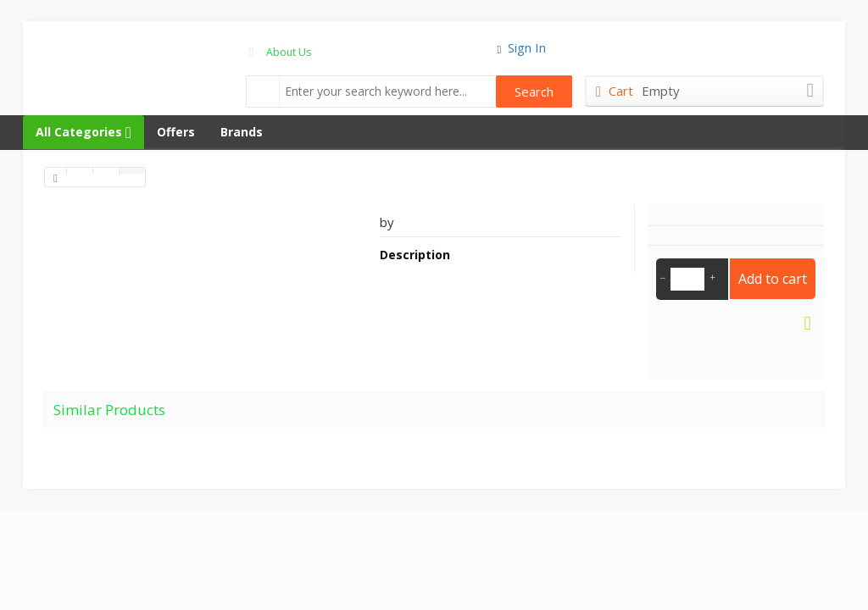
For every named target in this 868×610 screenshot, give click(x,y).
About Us (289, 52)
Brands (242, 132)
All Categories (83, 132)
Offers (176, 132)
